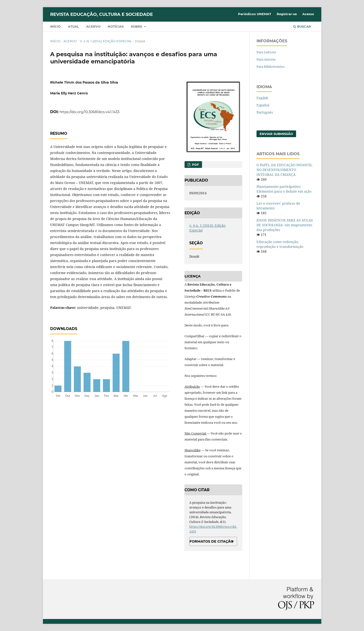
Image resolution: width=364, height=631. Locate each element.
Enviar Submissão (276, 134)
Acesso (308, 14)
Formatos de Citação (212, 541)
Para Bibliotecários (271, 67)
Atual (73, 26)
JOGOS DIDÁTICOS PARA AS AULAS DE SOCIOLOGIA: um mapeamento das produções (285, 225)
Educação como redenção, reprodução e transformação (280, 244)
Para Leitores (266, 52)
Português (265, 112)
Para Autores (266, 59)
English (262, 98)
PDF (195, 165)
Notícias (116, 26)
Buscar (302, 26)
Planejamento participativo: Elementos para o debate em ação (284, 189)
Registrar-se (287, 14)
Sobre (137, 26)
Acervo (93, 26)
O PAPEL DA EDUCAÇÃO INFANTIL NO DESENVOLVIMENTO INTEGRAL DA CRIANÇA (284, 170)
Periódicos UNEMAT (255, 14)
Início (55, 26)
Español (263, 105)
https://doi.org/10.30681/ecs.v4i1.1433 (90, 112)
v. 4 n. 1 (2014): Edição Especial (106, 41)
